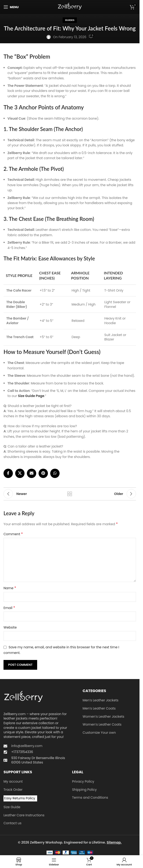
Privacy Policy (83, 782)
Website (10, 627)
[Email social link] (32, 473)
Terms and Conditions (90, 798)
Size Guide (12, 807)
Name (10, 588)
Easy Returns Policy (20, 798)
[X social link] (20, 473)
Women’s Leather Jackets (104, 717)
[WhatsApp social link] (55, 473)
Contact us (13, 823)
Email (9, 608)
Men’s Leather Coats (99, 708)
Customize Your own (99, 733)
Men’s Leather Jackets (101, 700)
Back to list (70, 494)
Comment (13, 534)
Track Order (13, 790)
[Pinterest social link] (43, 473)
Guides (70, 20)
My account (13, 782)
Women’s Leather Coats (102, 725)
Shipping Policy (85, 790)
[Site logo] (70, 7)
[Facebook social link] (8, 473)
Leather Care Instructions (24, 815)
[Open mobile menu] (11, 7)
